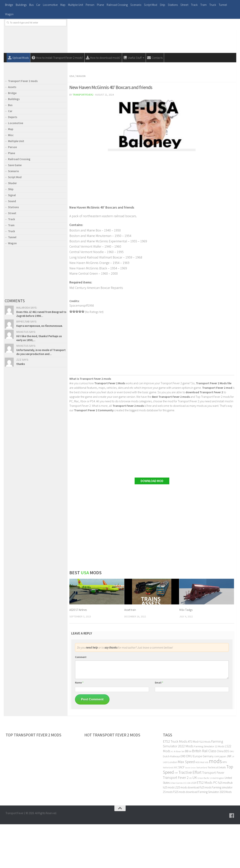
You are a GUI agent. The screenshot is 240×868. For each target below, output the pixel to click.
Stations (173, 5)
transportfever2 (84, 138)
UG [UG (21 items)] (190, 822)
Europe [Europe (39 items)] (198, 800)
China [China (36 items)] (220, 795)
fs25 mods (206, 831)
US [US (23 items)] (184, 827)
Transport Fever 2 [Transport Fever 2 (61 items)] (176, 821)
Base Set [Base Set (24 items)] (180, 795)
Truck (213, 5)
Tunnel (223, 5)
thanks (21, 408)
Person (90, 5)
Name (79, 726)
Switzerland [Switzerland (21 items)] (202, 811)
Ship (162, 5)
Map (63, 5)
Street (184, 5)
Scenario (136, 5)
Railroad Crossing (117, 5)
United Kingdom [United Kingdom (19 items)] (217, 822)
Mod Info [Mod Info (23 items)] (204, 806)
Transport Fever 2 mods (23, 125)
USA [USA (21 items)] (188, 827)
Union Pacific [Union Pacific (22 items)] (203, 822)
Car (38, 5)
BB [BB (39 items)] (187, 795)
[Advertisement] (152, 90)
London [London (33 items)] (173, 806)
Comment (81, 701)
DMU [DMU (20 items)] (232, 795)
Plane (100, 5)
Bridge (9, 5)
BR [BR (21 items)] (190, 795)
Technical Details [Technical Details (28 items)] (217, 811)
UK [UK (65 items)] (195, 821)
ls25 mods (169, 831)
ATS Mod (193, 785)
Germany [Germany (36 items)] (208, 800)
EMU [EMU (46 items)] (189, 800)
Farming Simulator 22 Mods (209, 790)
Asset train (131, 653)
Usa (72, 120)
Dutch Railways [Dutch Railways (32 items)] (171, 800)
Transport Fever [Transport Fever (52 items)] (213, 816)
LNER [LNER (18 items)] (165, 806)
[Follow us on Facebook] (232, 859)
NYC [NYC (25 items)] (176, 811)
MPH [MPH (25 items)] (225, 806)
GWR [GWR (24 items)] (217, 800)
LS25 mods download (187, 831)
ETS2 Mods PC (207, 826)
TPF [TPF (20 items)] (176, 817)
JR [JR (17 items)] (233, 800)
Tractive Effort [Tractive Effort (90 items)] (190, 816)
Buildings (21, 5)
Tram (203, 5)
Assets (12, 131)
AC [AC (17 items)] (172, 795)
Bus (31, 5)
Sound (12, 245)
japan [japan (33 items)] (223, 800)
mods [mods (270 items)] (215, 805)
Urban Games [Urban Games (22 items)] (176, 827)
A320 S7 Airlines (79, 653)
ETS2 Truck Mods (175, 785)
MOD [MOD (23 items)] (198, 806)
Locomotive (50, 5)
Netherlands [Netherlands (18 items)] (168, 811)
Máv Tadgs (186, 653)
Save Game (15, 209)
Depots (13, 161)
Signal (12, 239)
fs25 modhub (225, 826)
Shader (12, 227)
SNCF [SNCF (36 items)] (181, 811)
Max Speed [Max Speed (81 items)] (186, 805)
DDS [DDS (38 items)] (227, 795)
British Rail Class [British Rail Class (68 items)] (204, 795)
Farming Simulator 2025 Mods (215, 836)
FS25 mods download (185, 836)
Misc (11, 179)
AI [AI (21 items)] (175, 795)
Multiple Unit (76, 5)
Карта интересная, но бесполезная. (40, 370)
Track (194, 5)
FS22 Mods (205, 785)
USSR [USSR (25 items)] (193, 827)
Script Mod (151, 5)
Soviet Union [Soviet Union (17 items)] (190, 811)
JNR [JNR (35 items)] (229, 800)
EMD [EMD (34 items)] (183, 800)
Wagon (9, 14)
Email (159, 726)
